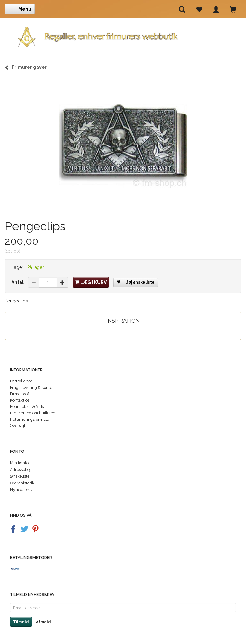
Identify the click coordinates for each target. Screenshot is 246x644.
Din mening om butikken (33, 413)
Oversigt (18, 425)
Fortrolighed (21, 381)
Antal (18, 282)
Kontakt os (20, 400)
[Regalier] (123, 36)
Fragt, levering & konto (31, 387)
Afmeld (43, 622)
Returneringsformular (30, 419)
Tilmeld (21, 622)
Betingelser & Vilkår (29, 407)
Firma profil (20, 394)
